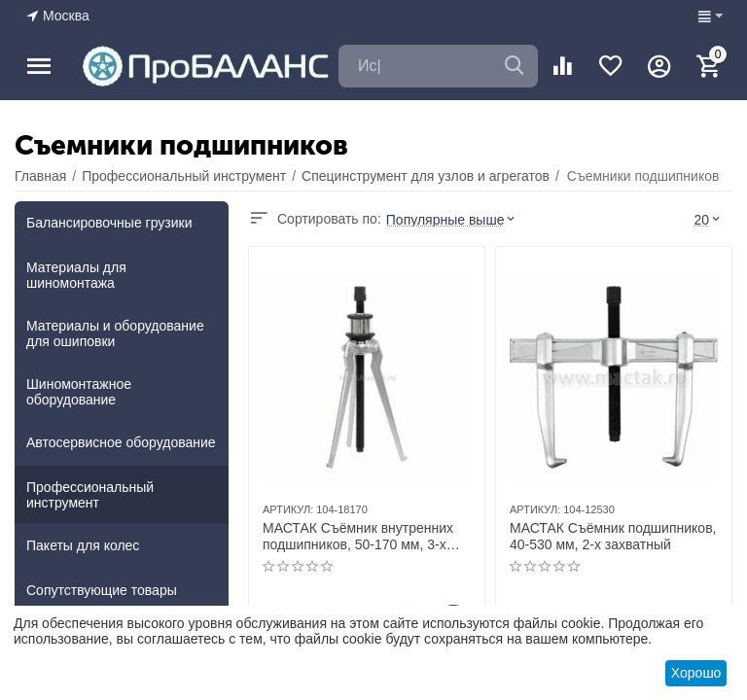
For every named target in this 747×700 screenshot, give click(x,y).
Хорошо (696, 673)
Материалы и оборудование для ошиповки (115, 333)
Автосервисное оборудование (121, 442)
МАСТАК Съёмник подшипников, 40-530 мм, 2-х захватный (613, 536)
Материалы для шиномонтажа (76, 275)
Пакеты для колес (83, 545)
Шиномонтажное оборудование (79, 392)
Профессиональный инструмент (90, 495)
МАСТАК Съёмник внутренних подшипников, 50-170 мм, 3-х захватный (358, 537)
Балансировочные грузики (109, 223)
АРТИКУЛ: (288, 509)
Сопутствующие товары (102, 590)
